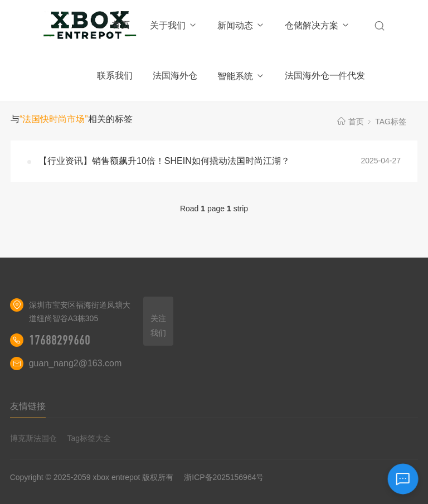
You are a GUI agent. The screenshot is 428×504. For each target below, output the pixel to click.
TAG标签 (391, 122)
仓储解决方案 (317, 25)
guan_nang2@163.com (76, 363)
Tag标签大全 (89, 438)
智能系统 (241, 76)
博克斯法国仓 (33, 438)
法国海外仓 (175, 76)
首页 (121, 25)
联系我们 (115, 76)
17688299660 (60, 340)
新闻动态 (241, 25)
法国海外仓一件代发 (325, 76)
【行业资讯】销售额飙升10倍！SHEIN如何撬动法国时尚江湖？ (164, 161)
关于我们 (174, 25)
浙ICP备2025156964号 (224, 477)
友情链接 (28, 406)
